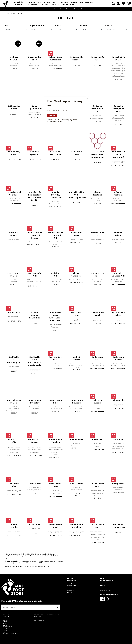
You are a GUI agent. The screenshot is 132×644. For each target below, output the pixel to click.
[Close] (87, 97)
